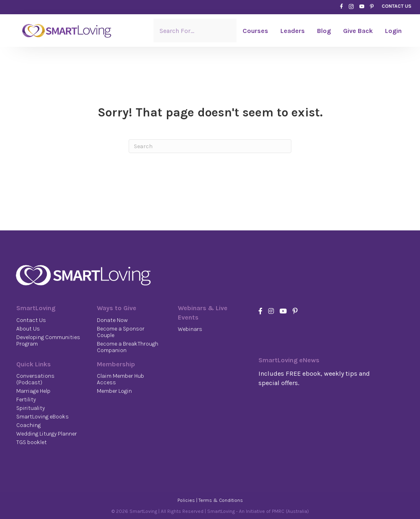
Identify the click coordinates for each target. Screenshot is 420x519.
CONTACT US (397, 6)
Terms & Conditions (221, 500)
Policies (186, 500)
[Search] (210, 146)
